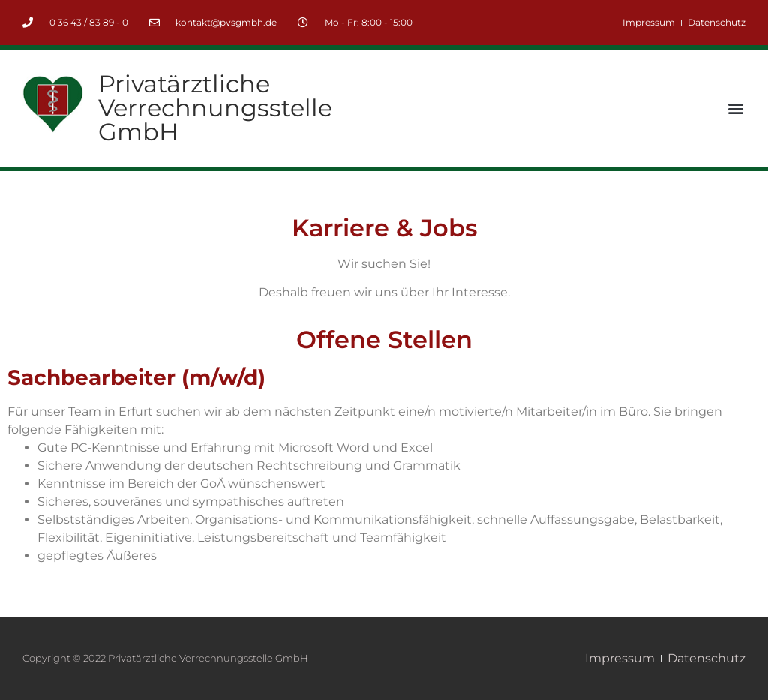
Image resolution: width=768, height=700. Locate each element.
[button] (735, 108)
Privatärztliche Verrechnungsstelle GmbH (215, 108)
